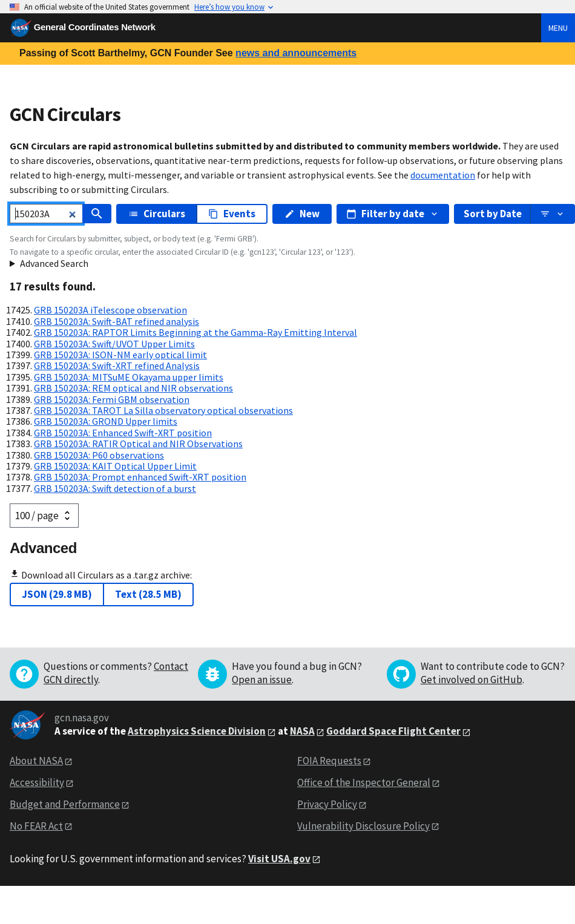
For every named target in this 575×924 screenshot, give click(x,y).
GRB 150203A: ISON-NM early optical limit (120, 355)
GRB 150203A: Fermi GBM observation (112, 399)
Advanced (43, 548)
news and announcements (296, 53)
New (302, 214)
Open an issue (262, 680)
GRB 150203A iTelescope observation (110, 310)
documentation (443, 175)
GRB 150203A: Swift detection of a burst (115, 488)
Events (232, 214)
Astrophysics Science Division (197, 731)
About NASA (36, 761)
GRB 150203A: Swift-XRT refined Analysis (117, 365)
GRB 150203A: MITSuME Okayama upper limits (129, 377)
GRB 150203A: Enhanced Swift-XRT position (123, 433)
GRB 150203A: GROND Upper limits (106, 421)
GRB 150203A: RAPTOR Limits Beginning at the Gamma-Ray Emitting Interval (195, 332)
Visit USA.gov (279, 859)
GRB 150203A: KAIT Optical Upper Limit (115, 466)
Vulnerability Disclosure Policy (363, 826)
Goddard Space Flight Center (393, 731)
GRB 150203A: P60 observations (99, 455)
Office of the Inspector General (364, 782)
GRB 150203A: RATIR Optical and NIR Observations (138, 444)
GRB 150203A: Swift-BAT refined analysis (117, 321)
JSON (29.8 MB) (57, 594)
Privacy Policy (327, 804)
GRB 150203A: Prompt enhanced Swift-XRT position (140, 477)
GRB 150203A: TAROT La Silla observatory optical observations (163, 410)
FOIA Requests (329, 761)
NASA (302, 731)
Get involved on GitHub (471, 680)
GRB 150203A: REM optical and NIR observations (133, 388)
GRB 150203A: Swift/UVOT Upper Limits (114, 344)
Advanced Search (54, 263)
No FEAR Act (36, 826)
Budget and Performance (65, 804)
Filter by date (393, 214)
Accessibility (37, 782)
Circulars (157, 214)
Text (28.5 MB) (148, 594)
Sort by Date (493, 214)
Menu (558, 28)
